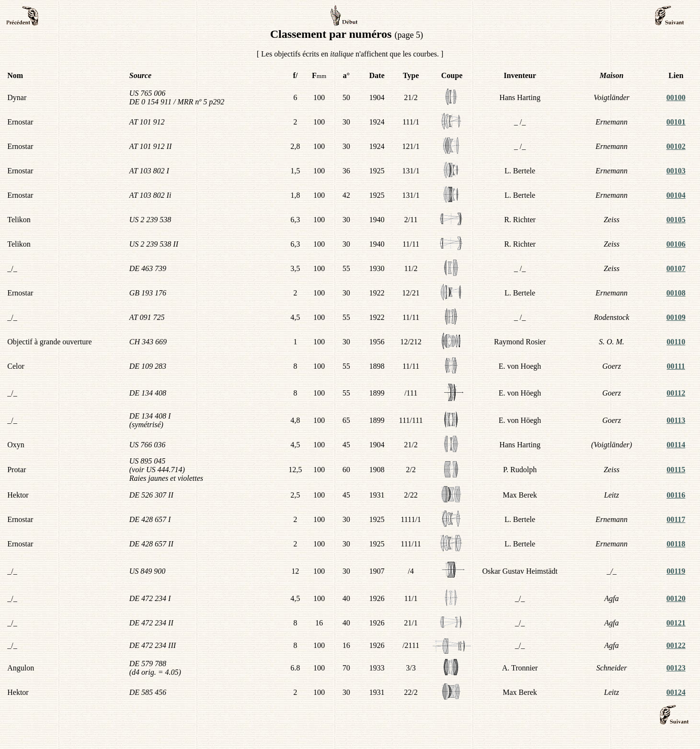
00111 (676, 366)
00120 (676, 598)
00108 (676, 293)
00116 (676, 495)
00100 (676, 97)
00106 (676, 244)
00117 (676, 519)
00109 (676, 317)
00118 (676, 544)
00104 (676, 195)
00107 (676, 268)
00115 (676, 470)
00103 (676, 171)
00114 (676, 445)
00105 (676, 220)
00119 (676, 571)
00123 (676, 668)
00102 (676, 146)
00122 (676, 645)
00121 (676, 623)
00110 (676, 342)
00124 (676, 692)
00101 (676, 122)
